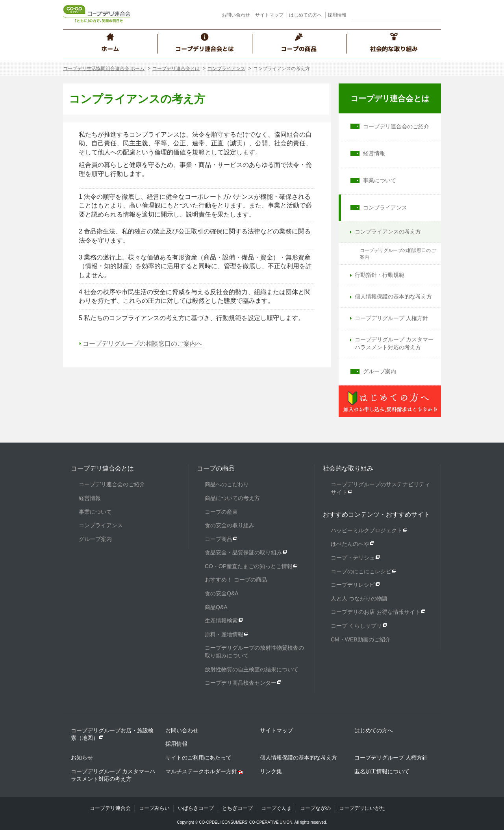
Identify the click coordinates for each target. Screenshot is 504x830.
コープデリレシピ (353, 585)
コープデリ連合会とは (176, 69)
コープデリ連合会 (110, 808)
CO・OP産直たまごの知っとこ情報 (249, 566)
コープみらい (154, 808)
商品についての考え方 (232, 498)
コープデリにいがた (362, 808)
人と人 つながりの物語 (359, 598)
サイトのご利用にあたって (198, 758)
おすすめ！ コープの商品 (236, 580)
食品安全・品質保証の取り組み (243, 552)
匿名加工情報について (382, 771)
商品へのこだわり (227, 484)
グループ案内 (380, 371)
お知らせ (82, 758)
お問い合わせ (236, 15)
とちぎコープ (237, 808)
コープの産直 (221, 512)
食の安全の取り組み (230, 525)
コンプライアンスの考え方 (388, 232)
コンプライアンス (226, 69)
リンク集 (271, 771)
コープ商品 (219, 539)
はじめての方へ (306, 15)
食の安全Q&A (222, 593)
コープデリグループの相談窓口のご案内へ (143, 344)
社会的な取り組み (348, 468)
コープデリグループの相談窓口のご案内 (398, 254)
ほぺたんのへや (350, 544)
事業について (380, 180)
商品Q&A (216, 607)
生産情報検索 (221, 621)
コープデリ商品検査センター (241, 683)
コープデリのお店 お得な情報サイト (376, 612)
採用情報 (337, 15)
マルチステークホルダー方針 (201, 771)
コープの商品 (216, 468)
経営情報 (374, 153)
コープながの (315, 808)
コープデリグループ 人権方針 (391, 318)
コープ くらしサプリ (356, 626)
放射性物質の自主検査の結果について (252, 669)
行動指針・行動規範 (380, 275)
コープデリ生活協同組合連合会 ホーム (104, 69)
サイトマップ (269, 15)
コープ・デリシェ (353, 558)
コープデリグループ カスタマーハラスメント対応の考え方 (394, 343)
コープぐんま (276, 808)
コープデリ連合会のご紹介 (396, 126)
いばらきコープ (196, 808)
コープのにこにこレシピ (361, 571)
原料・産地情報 (224, 634)
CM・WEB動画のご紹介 (361, 639)
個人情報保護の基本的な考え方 (393, 296)
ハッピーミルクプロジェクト (367, 530)
